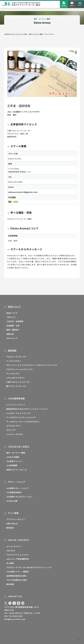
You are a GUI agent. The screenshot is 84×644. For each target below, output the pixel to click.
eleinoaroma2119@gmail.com (23, 192)
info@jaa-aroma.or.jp (15, 619)
